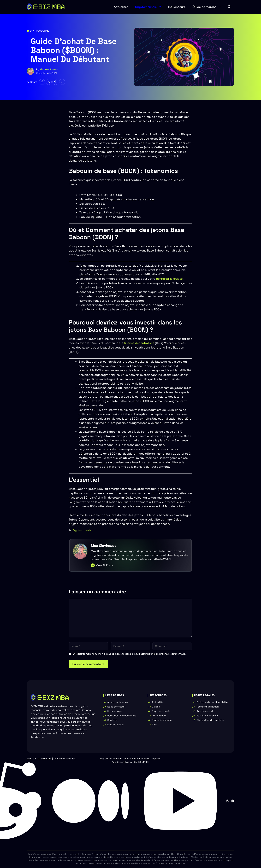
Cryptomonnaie (150, 7)
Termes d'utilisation (208, 707)
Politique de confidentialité (212, 702)
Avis (154, 724)
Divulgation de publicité (210, 720)
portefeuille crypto (169, 279)
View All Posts (105, 565)
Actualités (121, 7)
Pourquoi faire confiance (122, 716)
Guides (156, 707)
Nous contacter (116, 707)
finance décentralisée (139, 343)
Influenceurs (177, 7)
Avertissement (205, 711)
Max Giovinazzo (49, 69)
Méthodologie (115, 724)
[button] (229, 7)
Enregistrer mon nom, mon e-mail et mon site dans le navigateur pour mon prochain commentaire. (129, 654)
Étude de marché (208, 7)
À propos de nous (118, 702)
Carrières (112, 720)
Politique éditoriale (207, 716)
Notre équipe (115, 711)
